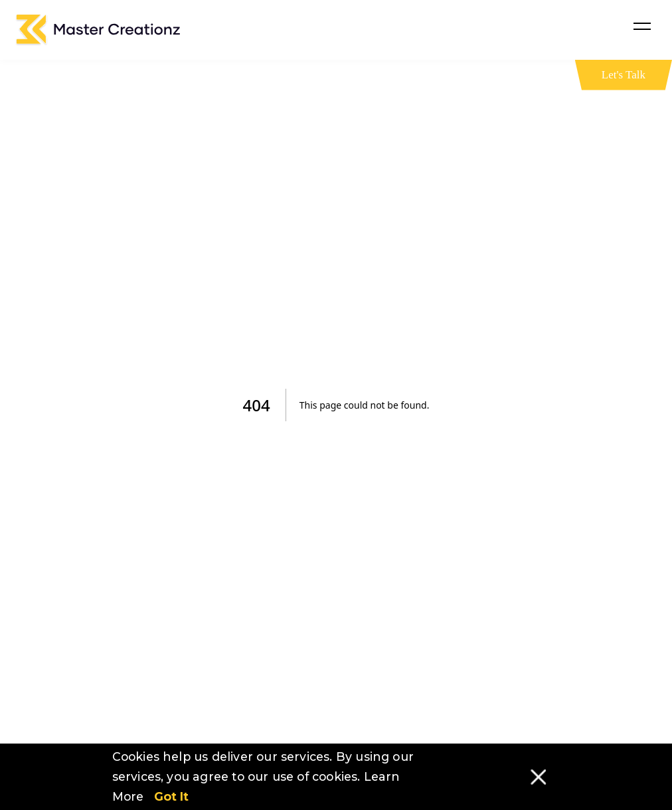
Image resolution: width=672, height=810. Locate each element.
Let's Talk (624, 75)
